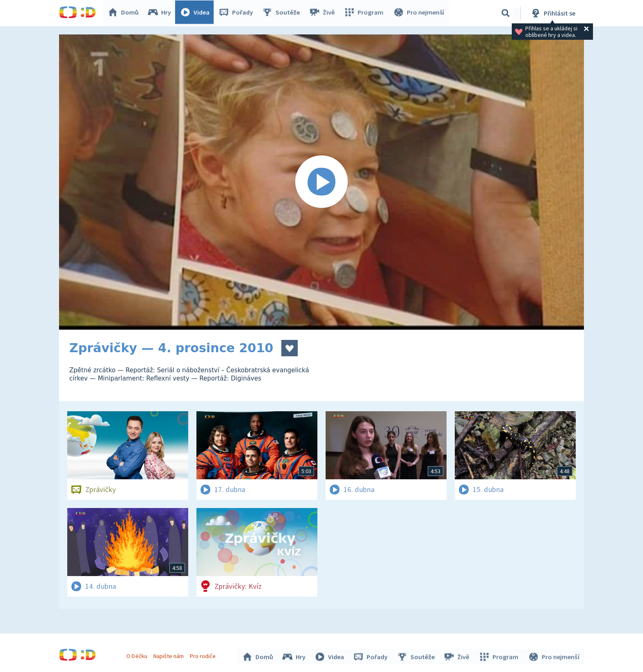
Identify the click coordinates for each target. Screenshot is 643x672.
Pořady (238, 13)
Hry (161, 13)
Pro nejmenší (419, 13)
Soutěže (283, 13)
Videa (197, 13)
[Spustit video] (321, 182)
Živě (324, 13)
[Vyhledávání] (506, 13)
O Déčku (138, 655)
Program (365, 13)
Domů (125, 13)
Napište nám (169, 655)
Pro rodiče (204, 655)
